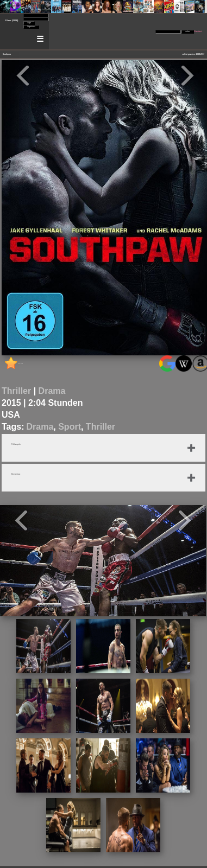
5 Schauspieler (16, 445)
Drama (52, 391)
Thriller (16, 391)
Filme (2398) (12, 20)
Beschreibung (16, 474)
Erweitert (198, 31)
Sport (70, 427)
